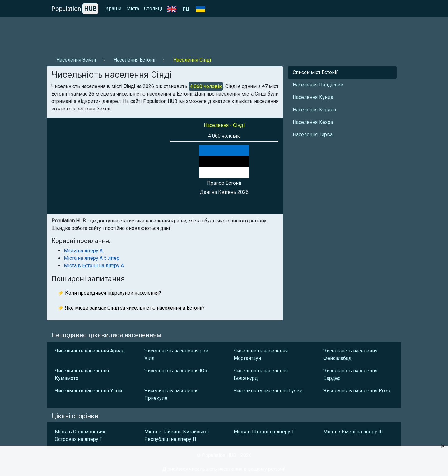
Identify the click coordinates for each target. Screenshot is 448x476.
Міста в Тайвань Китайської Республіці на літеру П (177, 435)
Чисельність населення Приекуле (171, 394)
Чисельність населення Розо (357, 391)
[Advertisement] (160, 35)
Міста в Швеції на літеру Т (264, 432)
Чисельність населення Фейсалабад (350, 355)
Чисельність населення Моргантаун (261, 355)
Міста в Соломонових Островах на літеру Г (80, 435)
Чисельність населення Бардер (350, 374)
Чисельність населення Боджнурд (261, 374)
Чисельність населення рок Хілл (176, 355)
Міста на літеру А (83, 251)
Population (75, 9)
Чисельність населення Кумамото (82, 374)
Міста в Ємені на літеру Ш (353, 432)
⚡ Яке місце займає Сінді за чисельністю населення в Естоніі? (131, 308)
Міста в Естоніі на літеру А (94, 266)
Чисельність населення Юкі (176, 371)
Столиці (153, 9)
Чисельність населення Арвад (90, 351)
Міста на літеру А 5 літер (92, 258)
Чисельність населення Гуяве (268, 391)
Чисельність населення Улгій (88, 391)
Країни (113, 9)
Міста (133, 9)
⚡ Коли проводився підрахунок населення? (109, 293)
